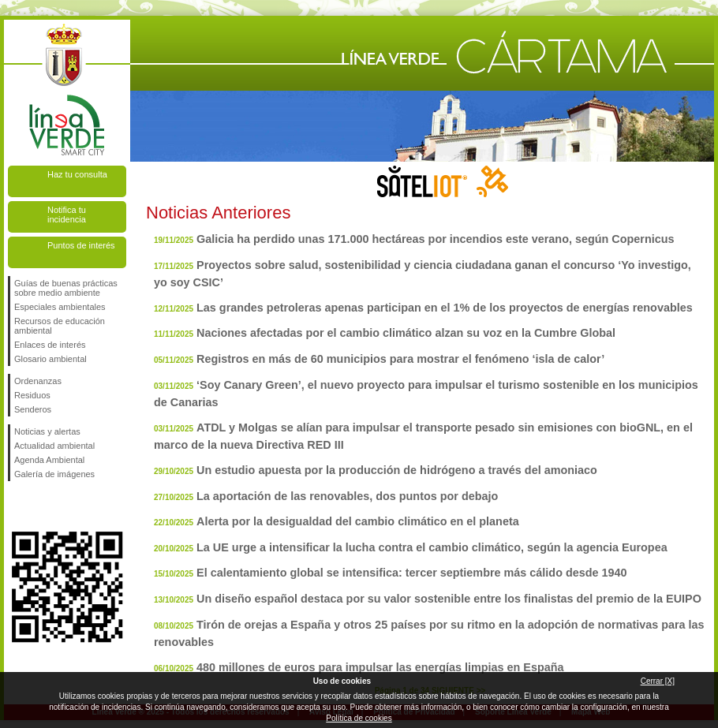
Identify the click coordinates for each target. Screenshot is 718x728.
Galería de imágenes (54, 474)
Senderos (33, 409)
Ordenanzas (38, 381)
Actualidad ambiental (54, 446)
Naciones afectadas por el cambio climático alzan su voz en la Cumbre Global (406, 333)
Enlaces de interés (50, 345)
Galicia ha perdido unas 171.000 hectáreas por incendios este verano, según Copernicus (435, 239)
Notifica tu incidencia (67, 215)
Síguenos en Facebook (17, 506)
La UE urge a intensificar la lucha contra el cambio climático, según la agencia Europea (432, 547)
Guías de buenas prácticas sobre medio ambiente (66, 288)
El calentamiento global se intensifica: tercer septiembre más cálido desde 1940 (411, 573)
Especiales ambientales (60, 307)
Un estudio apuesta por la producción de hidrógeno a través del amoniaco (397, 470)
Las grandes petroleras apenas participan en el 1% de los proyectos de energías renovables (445, 308)
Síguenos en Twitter (43, 506)
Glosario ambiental (50, 359)
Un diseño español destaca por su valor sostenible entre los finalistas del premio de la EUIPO (449, 599)
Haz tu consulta (77, 174)
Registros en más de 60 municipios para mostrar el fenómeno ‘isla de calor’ (400, 359)
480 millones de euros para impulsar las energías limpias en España (380, 667)
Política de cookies (359, 718)
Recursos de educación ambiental (60, 326)
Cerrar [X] (658, 681)
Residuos (32, 395)
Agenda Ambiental (49, 460)
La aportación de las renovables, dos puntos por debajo (347, 496)
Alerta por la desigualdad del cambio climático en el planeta (358, 521)
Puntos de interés (81, 245)
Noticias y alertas (47, 431)
